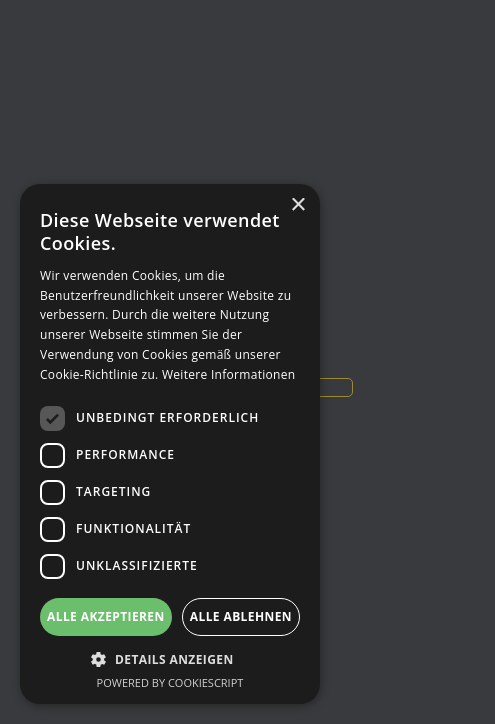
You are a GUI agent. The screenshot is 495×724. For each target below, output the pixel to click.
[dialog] (170, 444)
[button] (170, 659)
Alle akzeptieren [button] (106, 616)
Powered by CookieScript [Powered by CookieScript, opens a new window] (170, 682)
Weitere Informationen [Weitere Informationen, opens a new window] (229, 374)
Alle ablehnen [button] (241, 616)
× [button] (297, 205)
